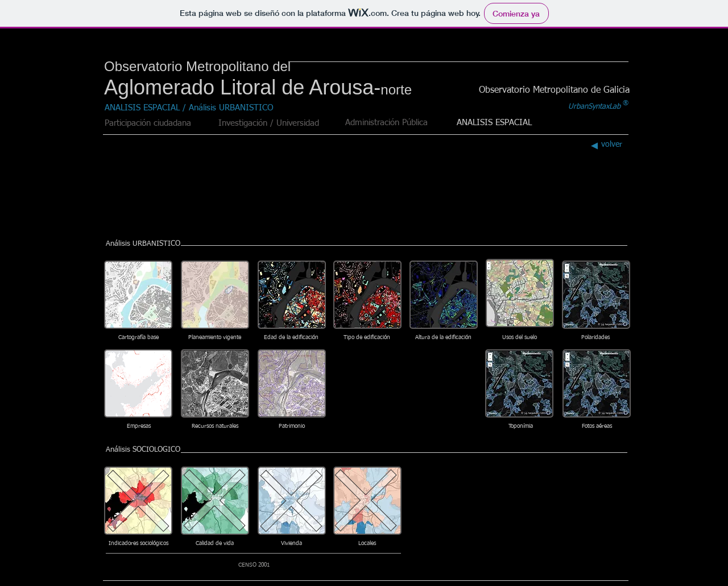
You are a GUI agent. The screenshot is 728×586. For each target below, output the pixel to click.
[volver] (604, 145)
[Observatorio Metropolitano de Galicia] (554, 90)
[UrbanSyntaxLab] (594, 107)
